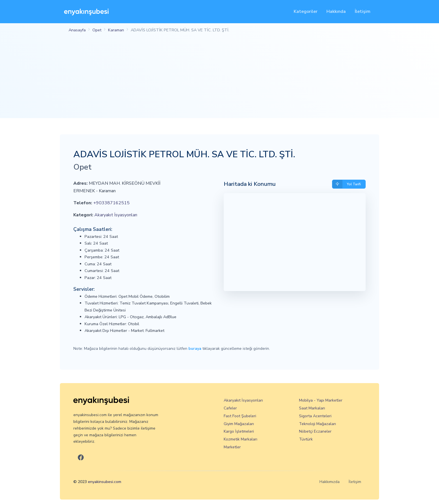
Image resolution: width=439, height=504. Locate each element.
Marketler (232, 447)
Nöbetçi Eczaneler (315, 431)
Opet (97, 30)
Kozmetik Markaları (240, 439)
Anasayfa (77, 30)
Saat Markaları (312, 408)
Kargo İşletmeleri (239, 431)
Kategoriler (306, 11)
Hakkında (336, 11)
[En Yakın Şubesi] (86, 12)
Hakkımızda (330, 482)
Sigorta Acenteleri (315, 416)
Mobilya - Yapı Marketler (321, 400)
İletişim (363, 11)
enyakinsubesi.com (105, 482)
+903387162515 (111, 203)
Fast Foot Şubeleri (240, 416)
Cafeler (230, 408)
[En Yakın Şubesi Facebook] (81, 458)
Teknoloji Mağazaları (317, 424)
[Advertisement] (219, 79)
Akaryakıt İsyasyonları (116, 215)
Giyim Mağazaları (239, 424)
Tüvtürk (306, 439)
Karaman (116, 30)
